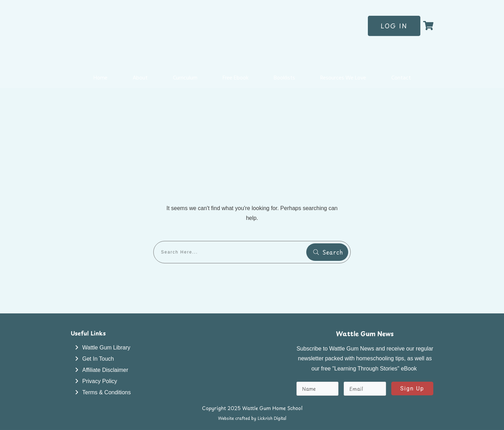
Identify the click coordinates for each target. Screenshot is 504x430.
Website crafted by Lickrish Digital (252, 418)
